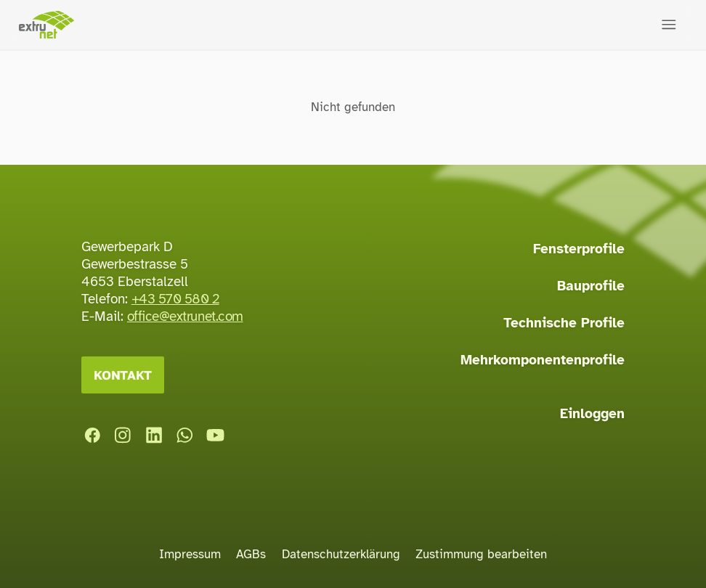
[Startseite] (46, 25)
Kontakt (123, 375)
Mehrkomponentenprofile (543, 360)
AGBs (251, 554)
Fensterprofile (579, 249)
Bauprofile (591, 286)
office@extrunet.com (185, 317)
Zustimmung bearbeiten (481, 554)
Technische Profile (564, 323)
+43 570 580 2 (175, 299)
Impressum (190, 554)
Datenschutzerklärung (341, 554)
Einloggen (592, 414)
